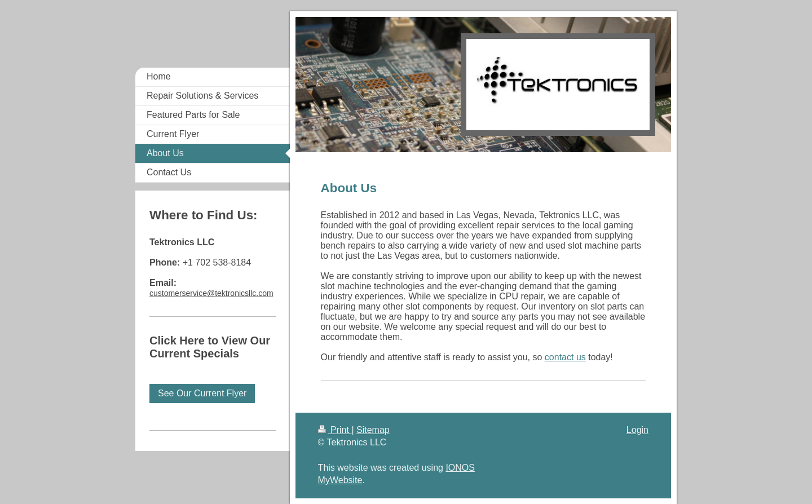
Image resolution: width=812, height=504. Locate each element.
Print (335, 430)
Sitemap (373, 430)
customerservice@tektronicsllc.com (211, 293)
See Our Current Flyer (202, 393)
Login (637, 430)
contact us (565, 357)
